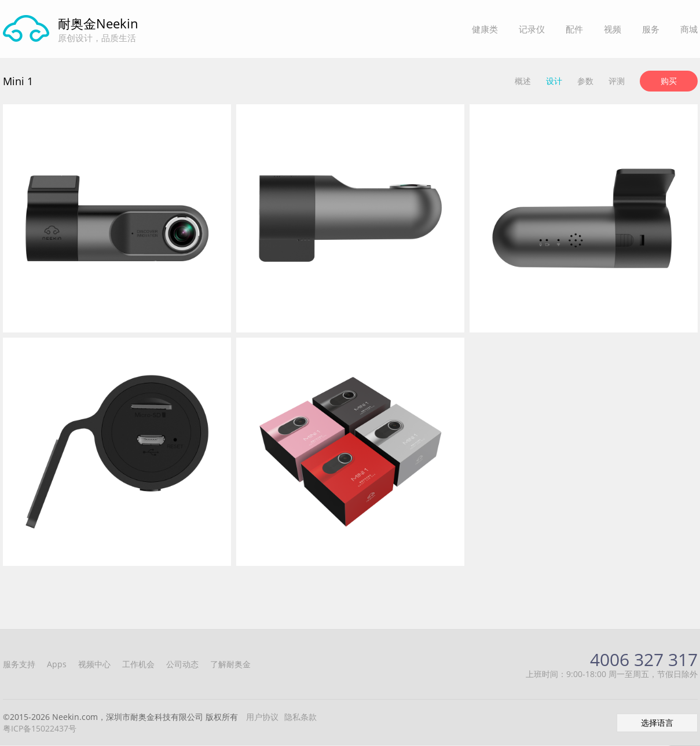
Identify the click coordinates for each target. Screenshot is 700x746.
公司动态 (182, 664)
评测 (617, 81)
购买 (669, 81)
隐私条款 (300, 717)
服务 (651, 29)
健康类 (485, 29)
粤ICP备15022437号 (40, 728)
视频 (613, 29)
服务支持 (19, 664)
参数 (585, 81)
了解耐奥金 (230, 664)
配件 (574, 29)
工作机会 (138, 664)
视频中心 (94, 664)
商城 (689, 29)
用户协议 (262, 717)
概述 (523, 81)
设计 (554, 81)
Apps (57, 664)
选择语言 (657, 723)
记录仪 (532, 29)
